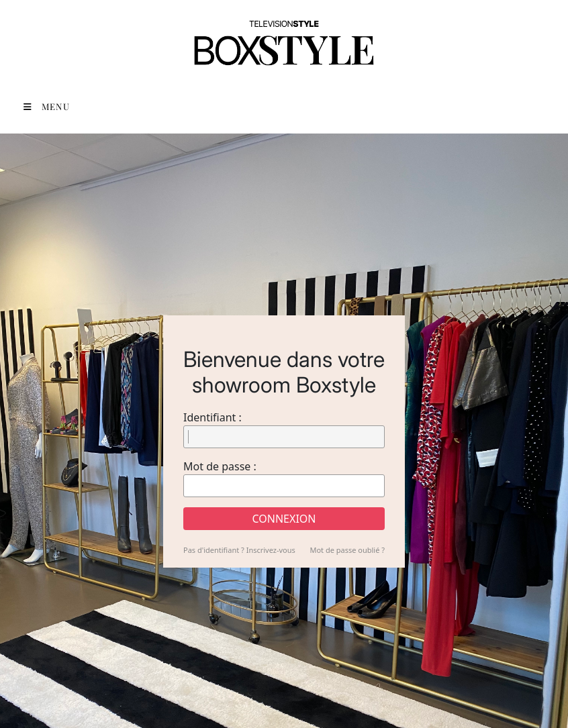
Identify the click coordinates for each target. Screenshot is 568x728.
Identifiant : (212, 417)
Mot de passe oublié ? (347, 550)
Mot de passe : (220, 466)
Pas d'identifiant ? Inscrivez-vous (239, 550)
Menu (47, 106)
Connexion (284, 519)
